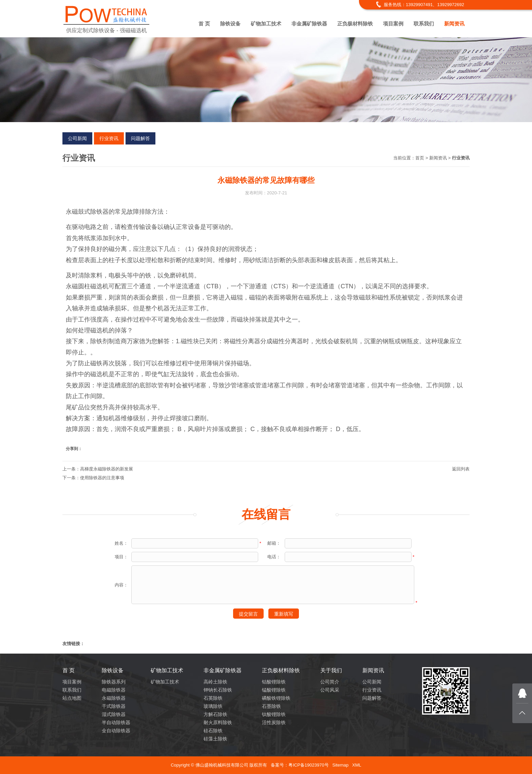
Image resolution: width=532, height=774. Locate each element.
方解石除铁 (215, 714)
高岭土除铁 (215, 682)
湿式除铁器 (114, 714)
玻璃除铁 (213, 706)
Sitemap (340, 765)
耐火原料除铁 (218, 722)
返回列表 (461, 469)
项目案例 (393, 24)
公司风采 (330, 690)
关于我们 (331, 670)
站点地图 (72, 698)
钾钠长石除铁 (218, 690)
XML (357, 765)
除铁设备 (230, 24)
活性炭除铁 (274, 722)
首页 (420, 158)
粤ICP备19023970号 (309, 765)
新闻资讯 (454, 24)
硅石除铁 (213, 731)
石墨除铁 (271, 706)
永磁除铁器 (114, 698)
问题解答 (140, 138)
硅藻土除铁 (215, 739)
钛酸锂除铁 (274, 714)
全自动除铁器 (116, 731)
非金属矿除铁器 (309, 24)
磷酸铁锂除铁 (276, 698)
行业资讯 (109, 138)
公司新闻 (77, 138)
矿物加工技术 (266, 24)
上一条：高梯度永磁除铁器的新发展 (98, 469)
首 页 (204, 24)
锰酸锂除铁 (274, 690)
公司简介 (330, 682)
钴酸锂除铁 (274, 682)
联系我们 (424, 24)
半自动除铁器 (116, 722)
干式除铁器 (114, 706)
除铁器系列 (114, 682)
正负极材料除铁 (355, 24)
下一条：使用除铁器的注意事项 (93, 478)
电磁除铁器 (114, 690)
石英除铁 (213, 698)
